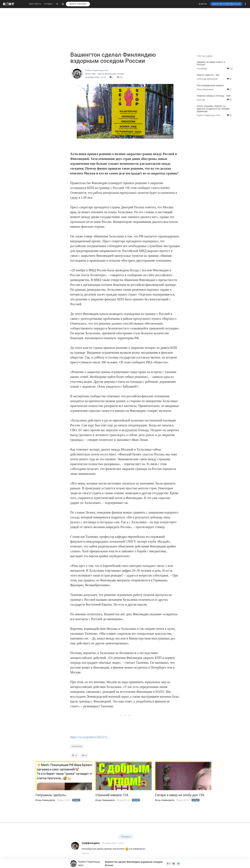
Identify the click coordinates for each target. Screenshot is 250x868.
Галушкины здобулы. (51, 795)
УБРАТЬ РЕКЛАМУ (78, 4)
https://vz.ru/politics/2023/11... (90, 737)
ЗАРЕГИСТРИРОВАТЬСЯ (226, 4)
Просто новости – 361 (208, 75)
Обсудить (126, 837)
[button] (245, 4)
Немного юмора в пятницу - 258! (214, 96)
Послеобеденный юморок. (211, 85)
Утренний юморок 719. (112, 795)
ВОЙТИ (203, 4)
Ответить (85, 854)
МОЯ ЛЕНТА (35, 4)
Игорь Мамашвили (45, 800)
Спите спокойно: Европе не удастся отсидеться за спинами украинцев (213, 109)
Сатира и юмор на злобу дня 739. (180, 795)
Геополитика (77, 746)
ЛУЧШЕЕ (48, 4)
